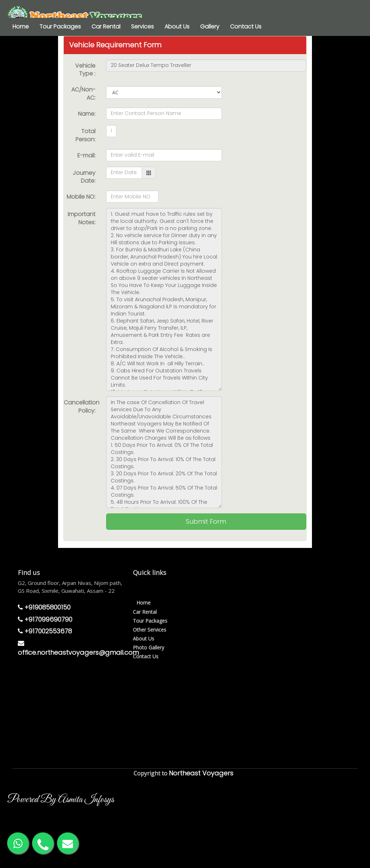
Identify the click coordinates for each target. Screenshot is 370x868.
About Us (177, 27)
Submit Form (206, 521)
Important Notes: (82, 218)
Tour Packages (60, 27)
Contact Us (246, 27)
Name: (87, 114)
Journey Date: (84, 177)
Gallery (210, 27)
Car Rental (106, 27)
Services (142, 27)
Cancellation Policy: (82, 407)
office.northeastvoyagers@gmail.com (78, 649)
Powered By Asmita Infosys (61, 800)
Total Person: (85, 135)
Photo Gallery (148, 647)
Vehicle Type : (85, 70)
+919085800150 (44, 607)
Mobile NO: (81, 197)
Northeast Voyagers (201, 773)
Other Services (150, 630)
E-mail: (86, 155)
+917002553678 (45, 631)
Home (21, 27)
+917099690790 (45, 619)
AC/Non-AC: (83, 94)
